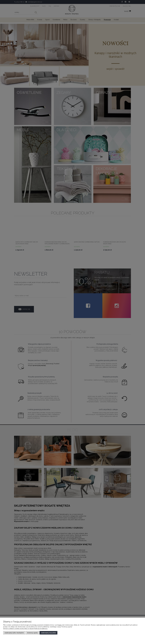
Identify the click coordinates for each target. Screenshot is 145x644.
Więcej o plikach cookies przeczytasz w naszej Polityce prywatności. (25, 629)
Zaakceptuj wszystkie (48, 633)
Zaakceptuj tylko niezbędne (14, 633)
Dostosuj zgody (32, 633)
